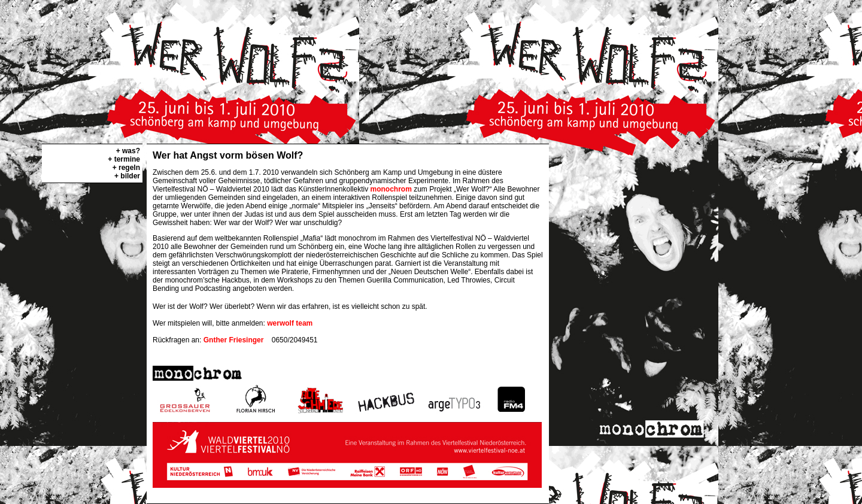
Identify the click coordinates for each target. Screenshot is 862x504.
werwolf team (290, 323)
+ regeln (126, 168)
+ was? (128, 151)
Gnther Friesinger (234, 340)
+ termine (124, 159)
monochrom (391, 189)
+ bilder (127, 176)
